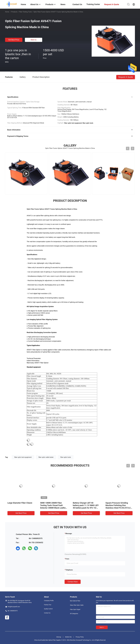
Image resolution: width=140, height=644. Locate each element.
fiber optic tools (66, 457)
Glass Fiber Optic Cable (77, 605)
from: (67, 559)
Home (7, 12)
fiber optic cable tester (46, 457)
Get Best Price (14, 40)
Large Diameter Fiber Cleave (20, 503)
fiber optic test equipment (23, 457)
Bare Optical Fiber (75, 601)
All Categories (74, 614)
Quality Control (48, 609)
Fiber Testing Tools (25, 12)
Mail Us (34, 40)
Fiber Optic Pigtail (75, 609)
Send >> (102, 627)
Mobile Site (68, 637)
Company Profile (49, 601)
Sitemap (59, 637)
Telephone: (69, 570)
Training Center (93, 4)
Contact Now (73, 582)
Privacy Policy (80, 637)
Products (14, 12)
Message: (69, 534)
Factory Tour (48, 605)
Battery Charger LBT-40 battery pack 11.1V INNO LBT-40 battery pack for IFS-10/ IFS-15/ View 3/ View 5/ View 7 (86, 508)
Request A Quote (126, 77)
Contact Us (47, 613)
